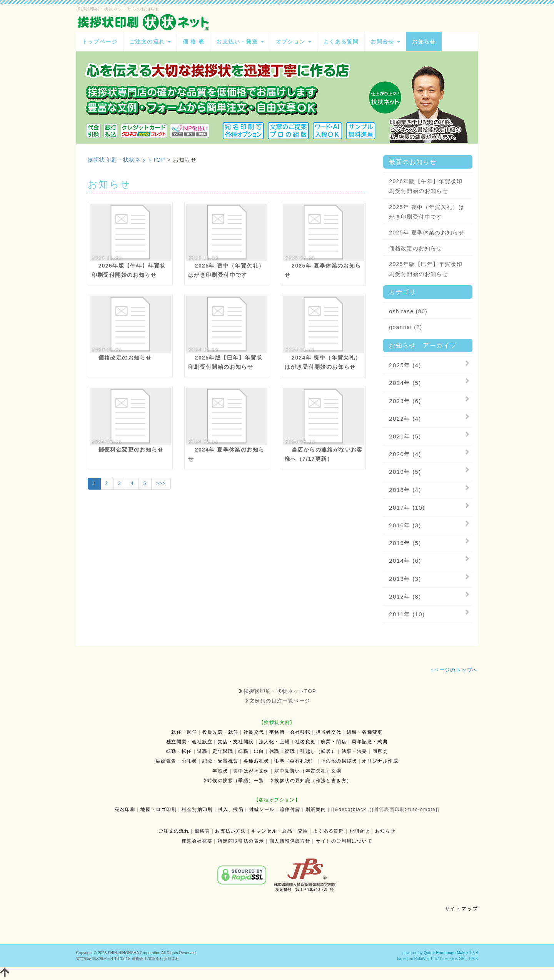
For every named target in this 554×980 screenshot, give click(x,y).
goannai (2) (405, 327)
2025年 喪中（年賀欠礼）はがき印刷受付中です (427, 212)
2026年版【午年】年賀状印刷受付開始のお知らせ (426, 186)
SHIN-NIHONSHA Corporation (134, 953)
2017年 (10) (407, 508)
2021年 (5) (405, 436)
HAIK (474, 959)
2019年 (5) (405, 472)
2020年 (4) (405, 454)
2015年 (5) (405, 543)
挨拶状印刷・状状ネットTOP (277, 691)
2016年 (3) (405, 525)
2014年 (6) (405, 561)
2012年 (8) (405, 596)
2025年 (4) (405, 365)
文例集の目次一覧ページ (277, 701)
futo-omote (422, 809)
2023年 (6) (405, 401)
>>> (161, 483)
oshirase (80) (408, 311)
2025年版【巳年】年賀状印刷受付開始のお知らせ (426, 269)
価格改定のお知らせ (416, 248)
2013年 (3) (405, 579)
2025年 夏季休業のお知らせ (427, 232)
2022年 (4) (405, 419)
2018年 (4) (405, 490)
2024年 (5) (405, 383)
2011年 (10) (407, 614)
